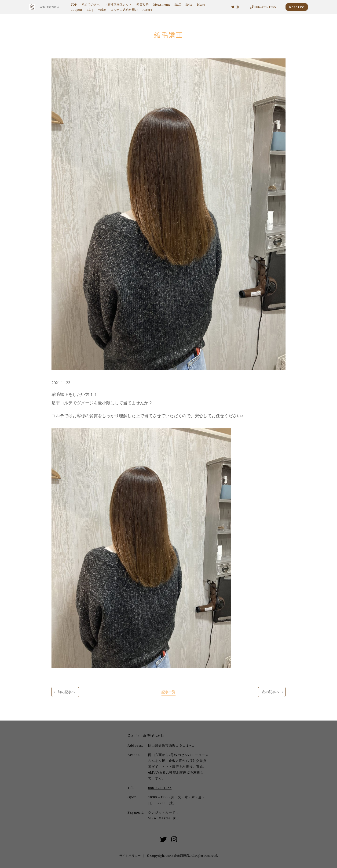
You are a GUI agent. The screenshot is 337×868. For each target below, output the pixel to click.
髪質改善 (143, 5)
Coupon (76, 10)
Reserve (297, 7)
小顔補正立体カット (118, 5)
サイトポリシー (130, 856)
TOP (74, 5)
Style (189, 5)
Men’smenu (161, 5)
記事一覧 (168, 692)
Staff (178, 5)
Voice (102, 10)
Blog (90, 10)
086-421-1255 (263, 7)
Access (147, 10)
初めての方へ (91, 5)
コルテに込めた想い (124, 10)
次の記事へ (271, 692)
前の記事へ (66, 692)
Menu (201, 5)
